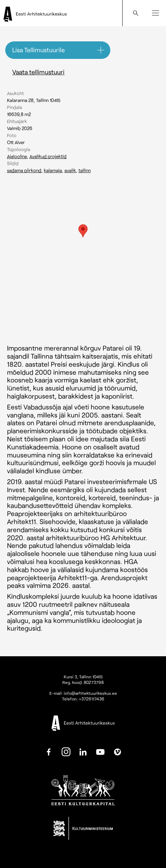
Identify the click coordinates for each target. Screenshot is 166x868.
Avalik (70, 170)
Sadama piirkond (24, 170)
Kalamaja (53, 170)
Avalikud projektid (48, 156)
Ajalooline (17, 156)
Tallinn (85, 170)
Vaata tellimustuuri (38, 72)
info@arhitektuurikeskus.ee (90, 693)
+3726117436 (92, 699)
